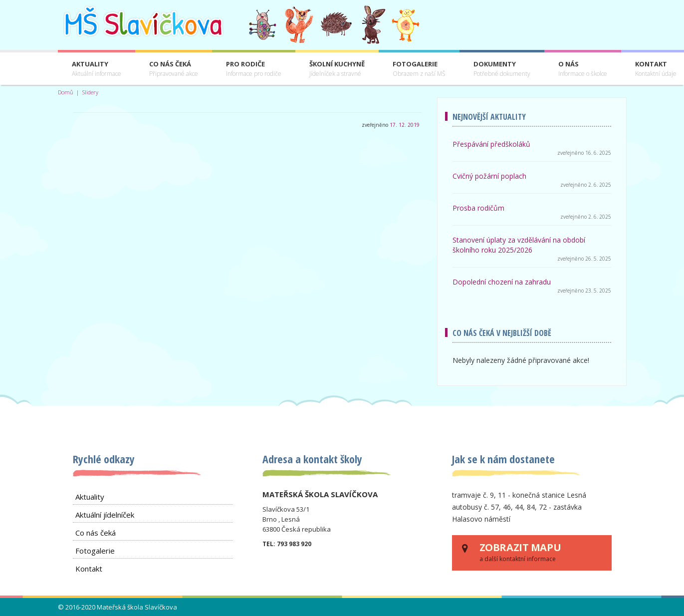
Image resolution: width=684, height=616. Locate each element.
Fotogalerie (419, 69)
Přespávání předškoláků (491, 144)
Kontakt (89, 569)
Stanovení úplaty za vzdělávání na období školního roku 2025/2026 (519, 245)
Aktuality (97, 69)
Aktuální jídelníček (105, 515)
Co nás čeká (174, 69)
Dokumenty (502, 69)
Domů (66, 92)
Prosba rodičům (478, 208)
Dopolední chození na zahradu (502, 282)
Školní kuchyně (337, 69)
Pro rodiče (254, 69)
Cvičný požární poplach (489, 176)
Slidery (90, 92)
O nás (583, 69)
